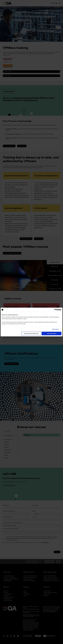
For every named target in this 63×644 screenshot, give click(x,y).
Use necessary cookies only (31, 333)
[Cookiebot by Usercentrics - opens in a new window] (55, 310)
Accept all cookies (52, 333)
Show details (55, 329)
